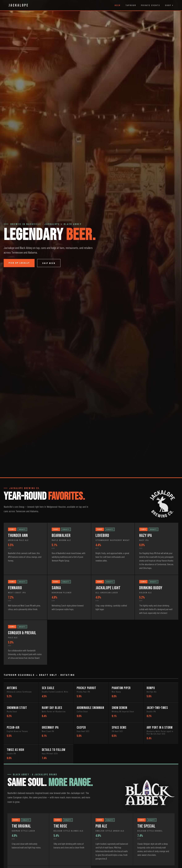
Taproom (131, 5)
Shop (168, 5)
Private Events (151, 5)
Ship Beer (49, 263)
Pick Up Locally (19, 263)
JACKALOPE (19, 5)
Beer (118, 5)
